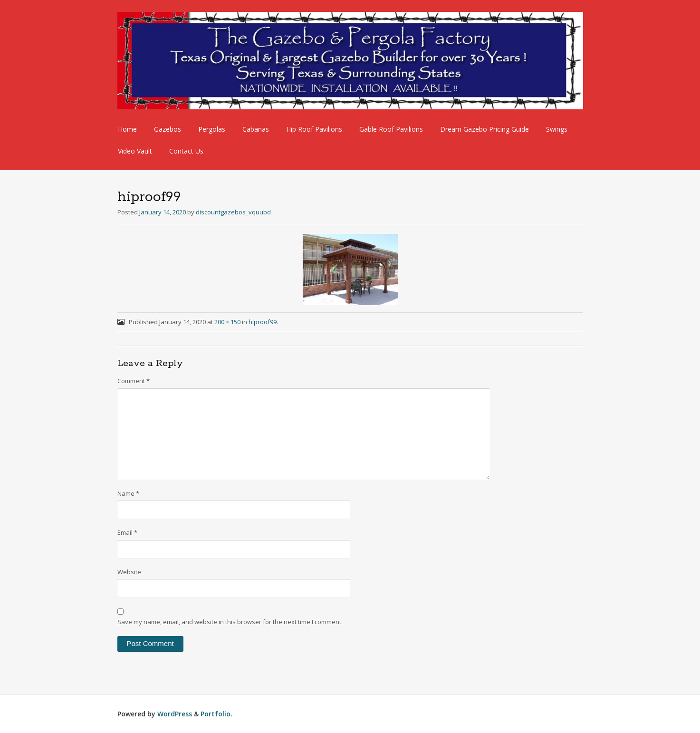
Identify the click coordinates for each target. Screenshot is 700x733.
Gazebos (168, 129)
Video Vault (135, 151)
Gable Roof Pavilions (391, 129)
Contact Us (186, 151)
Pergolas (212, 129)
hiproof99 (263, 322)
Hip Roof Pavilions (314, 129)
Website (129, 572)
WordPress (175, 714)
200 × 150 (227, 322)
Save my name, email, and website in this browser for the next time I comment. (230, 622)
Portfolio (216, 714)
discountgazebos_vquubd (233, 212)
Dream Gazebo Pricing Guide (484, 129)
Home (127, 129)
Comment (134, 381)
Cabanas (256, 129)
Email (127, 532)
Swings (557, 129)
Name (128, 493)
